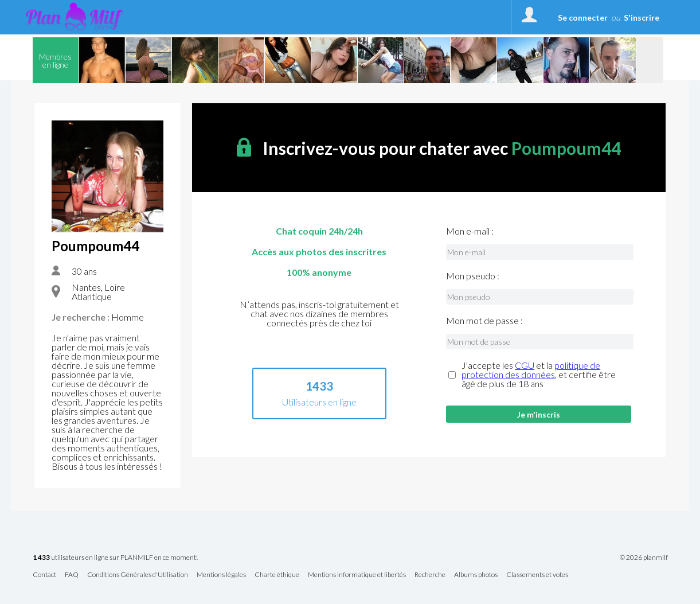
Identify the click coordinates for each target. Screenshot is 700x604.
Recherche (430, 575)
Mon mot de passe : (484, 321)
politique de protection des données (531, 370)
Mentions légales (221, 575)
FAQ (72, 575)
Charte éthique (277, 575)
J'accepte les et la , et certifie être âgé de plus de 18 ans (539, 375)
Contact (44, 575)
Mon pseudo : (473, 276)
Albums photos (476, 575)
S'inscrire (642, 17)
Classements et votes (537, 575)
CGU (525, 365)
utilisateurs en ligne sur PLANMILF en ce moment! (115, 558)
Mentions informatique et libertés (357, 575)
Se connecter (583, 17)
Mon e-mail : (470, 231)
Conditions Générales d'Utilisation (138, 575)
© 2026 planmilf (644, 558)
